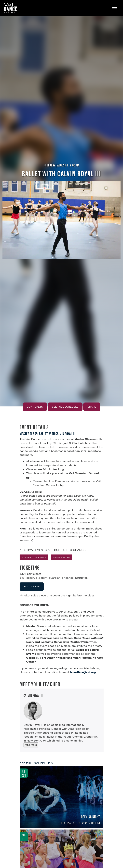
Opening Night (90, 817)
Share (92, 407)
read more (31, 745)
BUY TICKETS (32, 586)
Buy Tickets (35, 407)
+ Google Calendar (34, 557)
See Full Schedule (65, 407)
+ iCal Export (61, 557)
